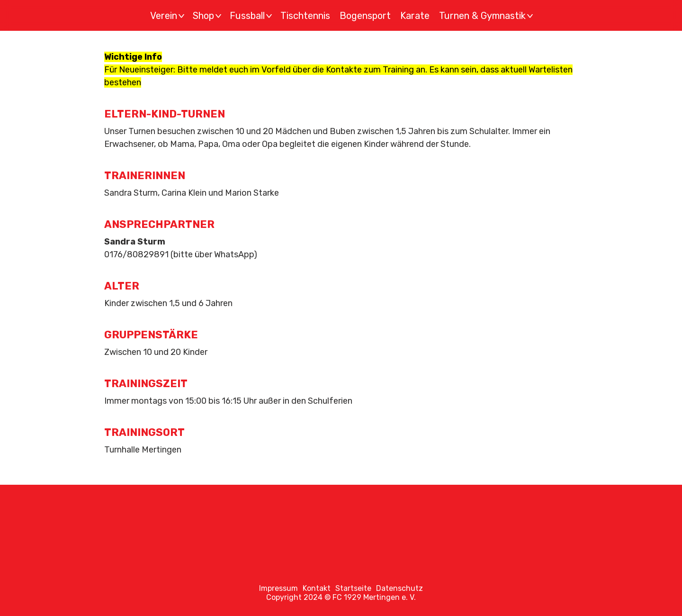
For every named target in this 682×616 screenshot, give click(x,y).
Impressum (278, 588)
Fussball (252, 16)
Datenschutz (399, 588)
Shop (208, 16)
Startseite (353, 588)
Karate (415, 16)
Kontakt (317, 588)
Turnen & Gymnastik (487, 16)
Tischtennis (305, 16)
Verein (169, 16)
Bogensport (365, 16)
